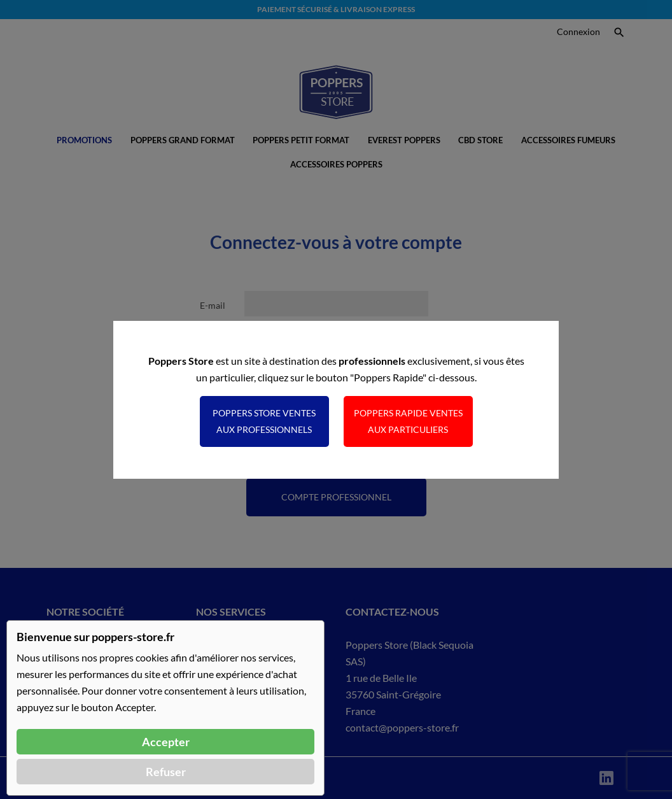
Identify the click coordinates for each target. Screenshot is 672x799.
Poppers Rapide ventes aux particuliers (408, 421)
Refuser (166, 772)
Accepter (166, 742)
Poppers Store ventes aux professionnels (264, 421)
